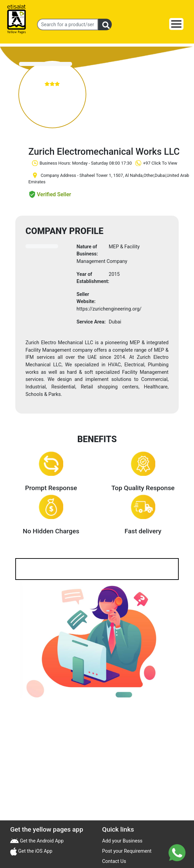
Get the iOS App (35, 851)
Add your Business (122, 841)
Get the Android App (41, 841)
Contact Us (114, 861)
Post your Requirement (127, 851)
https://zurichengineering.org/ (109, 309)
